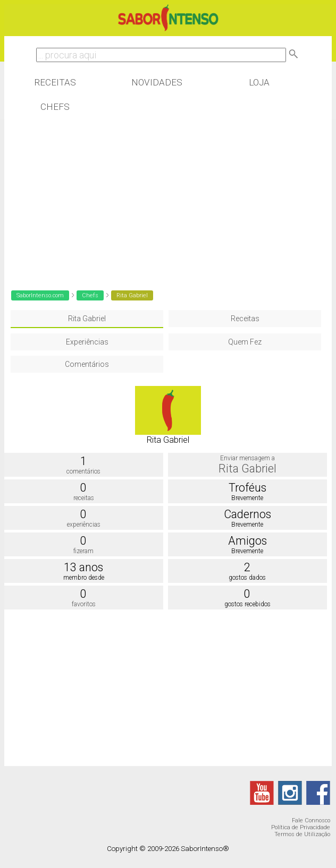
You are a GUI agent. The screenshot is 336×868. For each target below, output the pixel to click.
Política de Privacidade (301, 827)
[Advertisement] (168, 200)
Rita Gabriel (87, 319)
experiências (84, 525)
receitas (84, 498)
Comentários (87, 364)
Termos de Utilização (302, 834)
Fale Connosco (311, 820)
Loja (259, 82)
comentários (83, 471)
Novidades (157, 82)
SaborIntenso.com (40, 295)
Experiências (87, 342)
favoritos (84, 604)
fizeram (83, 551)
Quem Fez (245, 342)
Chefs (55, 107)
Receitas (55, 82)
